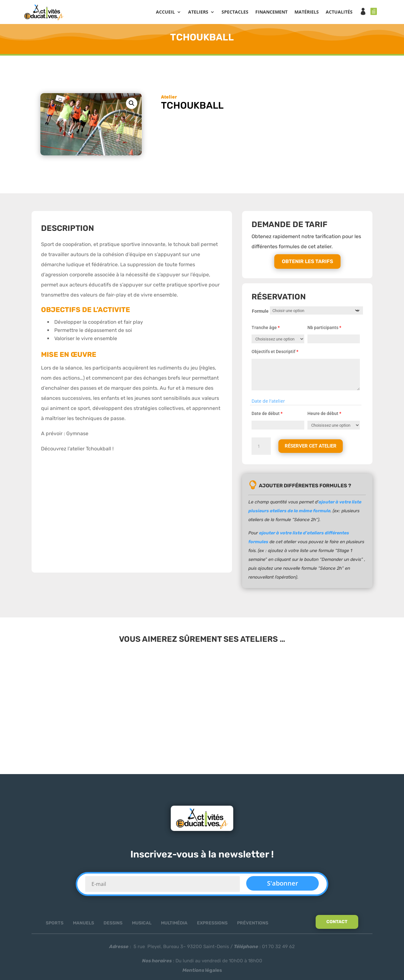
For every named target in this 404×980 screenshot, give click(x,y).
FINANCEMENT (271, 13)
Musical (142, 925)
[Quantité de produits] (261, 448)
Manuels (83, 925)
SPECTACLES (235, 13)
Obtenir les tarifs (307, 263)
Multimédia (174, 925)
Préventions (253, 925)
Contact (337, 924)
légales (202, 972)
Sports (55, 925)
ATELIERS (198, 13)
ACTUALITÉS (339, 13)
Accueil (165, 13)
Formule (260, 313)
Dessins (113, 925)
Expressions (212, 925)
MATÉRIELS (307, 13)
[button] (132, 105)
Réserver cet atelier (312, 448)
